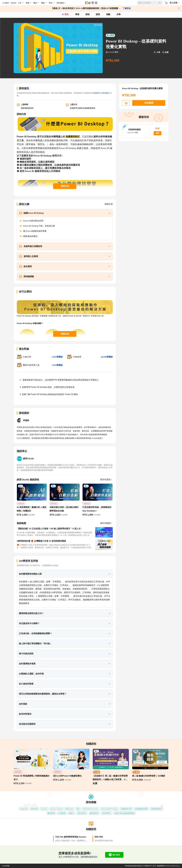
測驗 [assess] (108, 14)
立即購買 (149, 103)
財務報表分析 (126, 809)
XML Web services (91, 809)
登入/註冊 (173, 3)
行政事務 (62, 813)
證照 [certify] (98, 14)
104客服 (6, 866)
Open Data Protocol (109, 809)
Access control (56, 809)
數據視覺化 (94, 813)
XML (78, 809)
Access (44, 809)
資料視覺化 (82, 813)
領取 (157, 133)
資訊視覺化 (107, 813)
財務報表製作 (157, 809)
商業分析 (34, 809)
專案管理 (51, 813)
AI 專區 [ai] (65, 14)
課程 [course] (88, 14)
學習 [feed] (77, 14)
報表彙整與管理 (141, 809)
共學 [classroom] (119, 14)
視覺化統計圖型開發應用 (125, 813)
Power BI (24, 809)
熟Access (69, 809)
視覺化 (71, 813)
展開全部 (65, 186)
